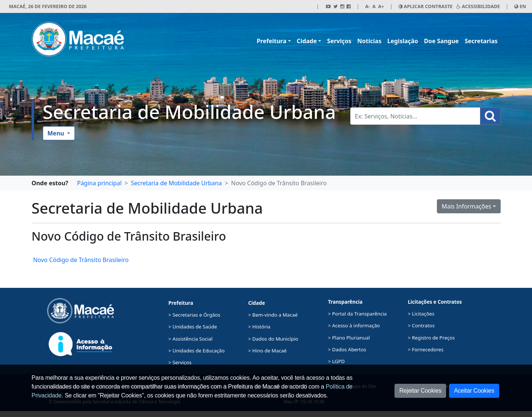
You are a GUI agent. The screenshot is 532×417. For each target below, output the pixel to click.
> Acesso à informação (354, 325)
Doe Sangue (441, 41)
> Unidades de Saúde (193, 327)
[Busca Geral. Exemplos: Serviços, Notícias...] (415, 116)
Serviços (339, 41)
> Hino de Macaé (267, 351)
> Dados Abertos (347, 349)
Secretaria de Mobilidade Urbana (189, 112)
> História (259, 327)
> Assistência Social (191, 339)
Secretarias (481, 41)
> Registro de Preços (431, 338)
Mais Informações (467, 206)
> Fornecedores (426, 349)
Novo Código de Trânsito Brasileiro (80, 260)
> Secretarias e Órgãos (194, 315)
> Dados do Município (273, 339)
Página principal (99, 183)
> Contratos (421, 325)
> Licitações (421, 314)
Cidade (307, 41)
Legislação (403, 41)
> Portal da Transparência (357, 314)
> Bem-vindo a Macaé (273, 315)
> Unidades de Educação (197, 351)
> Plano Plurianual (349, 338)
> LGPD (336, 361)
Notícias (369, 41)
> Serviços (180, 362)
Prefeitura (272, 41)
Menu (57, 133)
